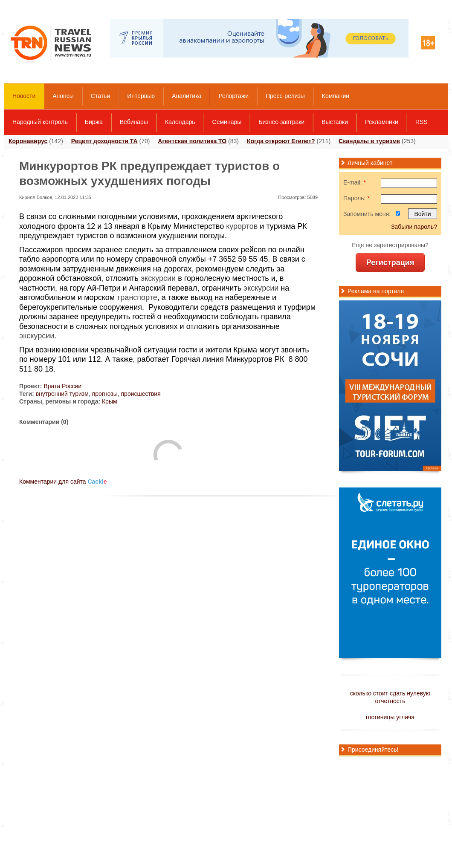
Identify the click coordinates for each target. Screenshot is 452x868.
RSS (422, 122)
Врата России (62, 386)
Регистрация (390, 262)
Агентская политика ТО (192, 141)
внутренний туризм (62, 394)
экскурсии (158, 278)
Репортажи (233, 96)
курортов (242, 226)
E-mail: (355, 182)
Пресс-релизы (285, 96)
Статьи (100, 96)
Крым (110, 401)
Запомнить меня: (367, 214)
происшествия (141, 394)
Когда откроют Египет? (281, 141)
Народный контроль (40, 122)
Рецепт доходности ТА (104, 141)
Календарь (180, 122)
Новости (24, 96)
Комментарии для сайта (63, 482)
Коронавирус (28, 141)
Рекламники (382, 122)
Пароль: (356, 198)
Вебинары (134, 122)
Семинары (227, 122)
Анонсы (63, 96)
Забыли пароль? (414, 227)
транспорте (137, 297)
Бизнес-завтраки (281, 122)
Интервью (141, 96)
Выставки (335, 122)
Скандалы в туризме (369, 141)
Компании (336, 96)
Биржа (94, 122)
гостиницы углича (390, 717)
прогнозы (105, 394)
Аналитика (187, 96)
